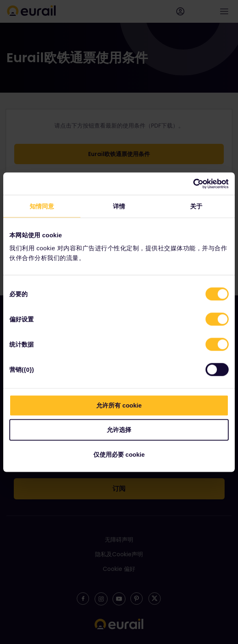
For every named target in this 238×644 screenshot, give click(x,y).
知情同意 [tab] (42, 206)
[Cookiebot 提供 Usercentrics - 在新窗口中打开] (193, 184)
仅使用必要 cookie (119, 454)
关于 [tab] (196, 206)
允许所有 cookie (119, 405)
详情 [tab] (119, 206)
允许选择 (119, 430)
